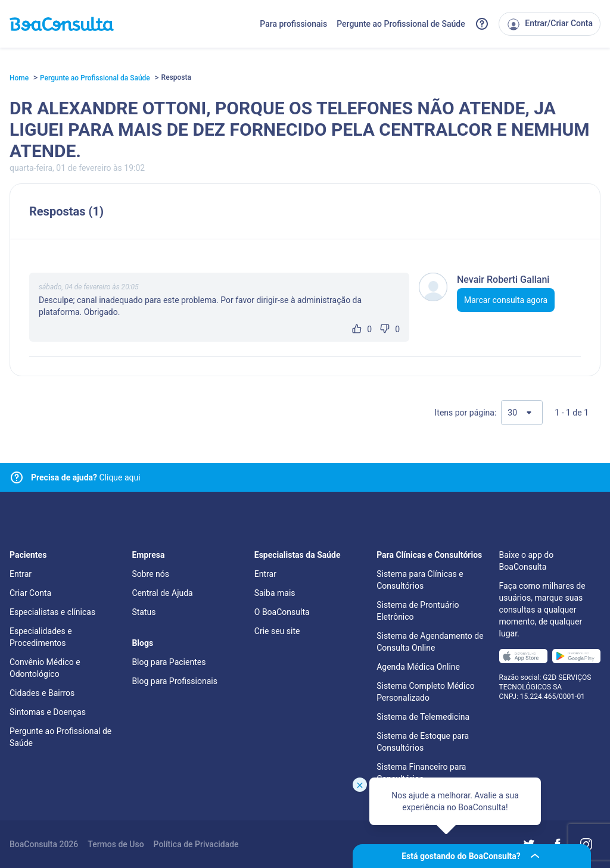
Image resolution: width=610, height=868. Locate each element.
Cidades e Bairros (42, 693)
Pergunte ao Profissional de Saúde (401, 24)
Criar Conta (30, 593)
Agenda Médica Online (418, 667)
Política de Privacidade (196, 844)
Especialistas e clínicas (52, 612)
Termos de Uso (116, 844)
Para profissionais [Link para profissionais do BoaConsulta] (293, 24)
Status (144, 612)
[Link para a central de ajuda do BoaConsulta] (482, 24)
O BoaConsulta (282, 612)
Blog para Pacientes (169, 662)
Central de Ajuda (162, 593)
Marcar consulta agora (506, 300)
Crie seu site (277, 631)
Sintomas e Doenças (48, 712)
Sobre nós (150, 574)
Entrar (21, 574)
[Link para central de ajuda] (17, 477)
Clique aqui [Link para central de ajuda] (86, 477)
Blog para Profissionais (174, 681)
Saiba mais (275, 593)
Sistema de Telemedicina (423, 717)
